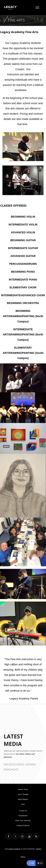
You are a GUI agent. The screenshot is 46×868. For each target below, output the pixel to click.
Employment (23, 816)
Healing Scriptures (23, 825)
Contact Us (23, 811)
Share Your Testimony (23, 821)
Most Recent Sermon (14, 764)
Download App (11, 769)
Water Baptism (23, 799)
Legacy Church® (14, 849)
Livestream (30, 764)
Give (23, 804)
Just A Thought (23, 794)
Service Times (23, 789)
